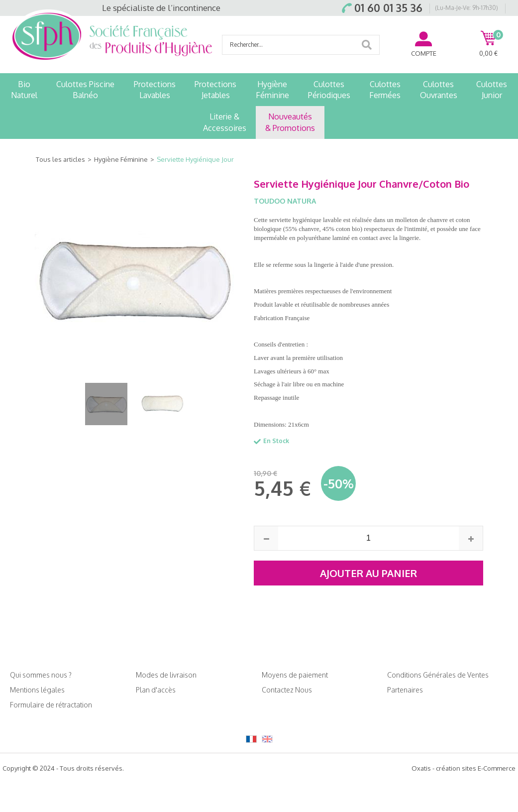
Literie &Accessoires (225, 122)
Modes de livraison (166, 675)
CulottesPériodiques (329, 90)
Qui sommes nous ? (41, 675)
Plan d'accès (156, 690)
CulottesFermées (385, 90)
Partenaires (405, 690)
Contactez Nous (287, 690)
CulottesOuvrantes (439, 90)
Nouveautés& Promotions (290, 122)
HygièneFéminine (272, 90)
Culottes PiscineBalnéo (85, 90)
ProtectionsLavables (155, 90)
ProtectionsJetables (215, 90)
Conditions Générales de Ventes (438, 675)
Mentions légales (37, 690)
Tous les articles (60, 159)
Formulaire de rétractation (51, 705)
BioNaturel (24, 90)
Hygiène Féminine (121, 159)
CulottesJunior (492, 90)
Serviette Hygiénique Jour (195, 159)
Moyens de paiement (295, 675)
